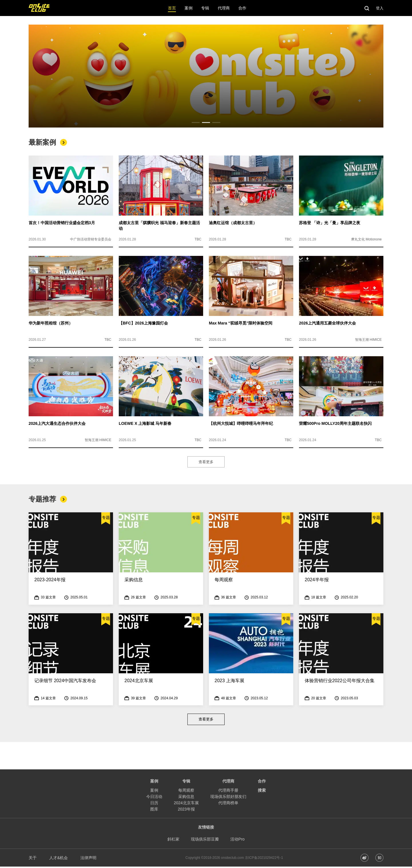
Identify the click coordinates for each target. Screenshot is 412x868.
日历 (154, 804)
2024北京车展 (186, 804)
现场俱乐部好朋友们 (228, 798)
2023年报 (186, 811)
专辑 (186, 783)
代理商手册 (228, 792)
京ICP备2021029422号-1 (264, 859)
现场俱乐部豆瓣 (205, 841)
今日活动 (154, 798)
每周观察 (186, 792)
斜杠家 (173, 841)
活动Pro (237, 841)
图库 (154, 811)
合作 (262, 783)
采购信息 (186, 798)
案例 (154, 792)
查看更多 (206, 462)
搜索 (262, 792)
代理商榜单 (228, 804)
